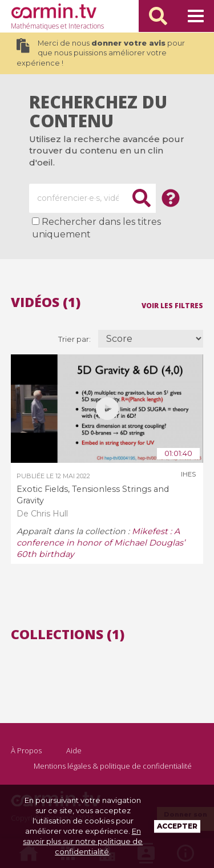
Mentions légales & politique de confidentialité (113, 766)
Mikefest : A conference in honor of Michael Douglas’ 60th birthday (101, 543)
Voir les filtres (172, 305)
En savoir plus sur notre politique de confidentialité (83, 841)
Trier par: (75, 339)
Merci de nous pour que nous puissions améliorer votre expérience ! (101, 53)
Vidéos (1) (46, 302)
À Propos (26, 750)
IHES (188, 474)
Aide (74, 750)
